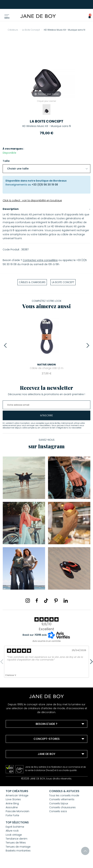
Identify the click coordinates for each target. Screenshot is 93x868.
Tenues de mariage (18, 847)
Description (11, 209)
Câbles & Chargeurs (32, 282)
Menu (7, 18)
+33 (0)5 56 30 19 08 (45, 185)
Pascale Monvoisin (17, 811)
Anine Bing (12, 803)
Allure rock (12, 831)
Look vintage (14, 835)
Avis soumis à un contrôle (47, 641)
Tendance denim (17, 839)
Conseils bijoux (59, 803)
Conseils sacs (58, 811)
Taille (6, 161)
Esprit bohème (15, 827)
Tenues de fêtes (16, 843)
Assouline (12, 807)
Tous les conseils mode (64, 795)
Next (87, 346)
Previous (6, 346)
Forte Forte (12, 815)
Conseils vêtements (62, 799)
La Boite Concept (47, 121)
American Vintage (17, 795)
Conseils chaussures (62, 807)
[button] (89, 17)
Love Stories (13, 799)
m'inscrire (46, 415)
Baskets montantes (18, 851)
